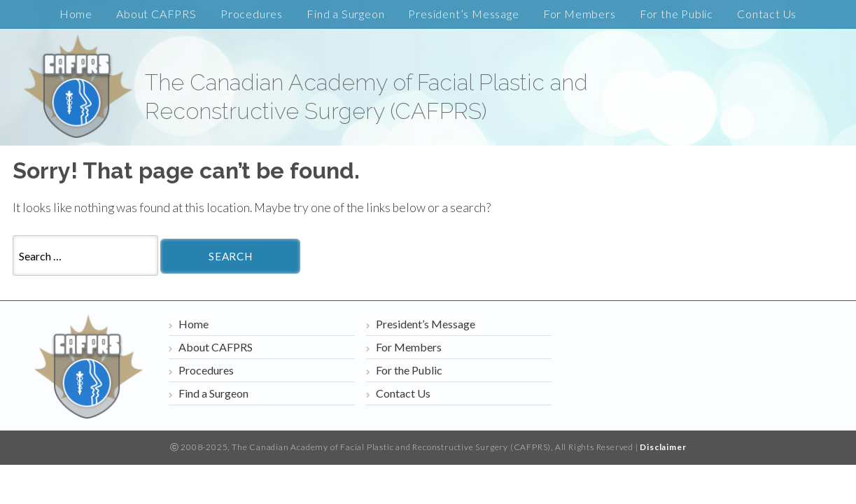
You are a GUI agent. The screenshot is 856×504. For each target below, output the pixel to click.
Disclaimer (663, 447)
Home (76, 14)
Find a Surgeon (345, 14)
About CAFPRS (156, 14)
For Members (580, 14)
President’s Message (463, 14)
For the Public (676, 14)
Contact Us (767, 14)
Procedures (252, 14)
